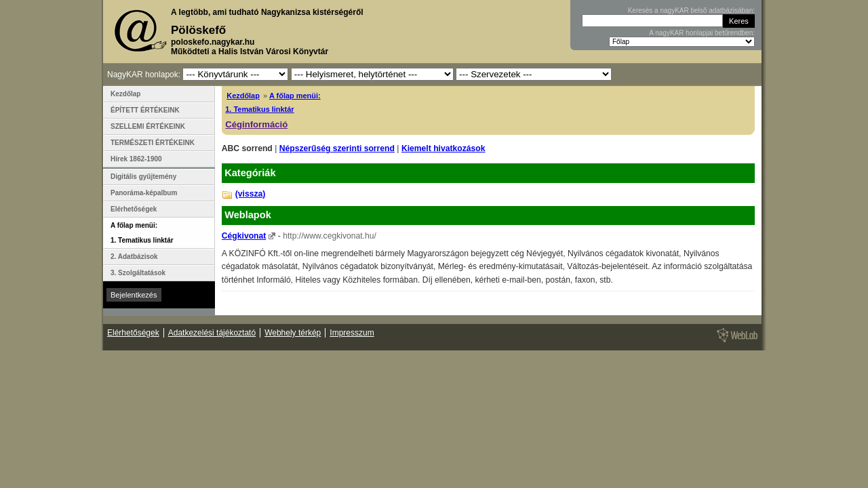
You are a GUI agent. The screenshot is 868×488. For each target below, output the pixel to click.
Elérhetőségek (134, 209)
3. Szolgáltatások (138, 273)
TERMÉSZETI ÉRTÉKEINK (153, 143)
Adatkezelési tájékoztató (212, 333)
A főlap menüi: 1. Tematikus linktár (142, 233)
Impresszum (352, 333)
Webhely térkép (293, 333)
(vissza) (251, 194)
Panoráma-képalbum (144, 193)
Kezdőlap (243, 96)
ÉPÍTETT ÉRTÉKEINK (145, 110)
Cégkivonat (244, 236)
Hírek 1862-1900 (136, 159)
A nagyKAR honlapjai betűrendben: (702, 33)
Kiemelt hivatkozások (443, 148)
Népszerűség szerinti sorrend (337, 148)
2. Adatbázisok (134, 257)
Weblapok (248, 215)
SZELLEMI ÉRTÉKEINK (148, 126)
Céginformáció (256, 124)
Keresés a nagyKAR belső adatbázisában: (691, 11)
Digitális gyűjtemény (143, 177)
